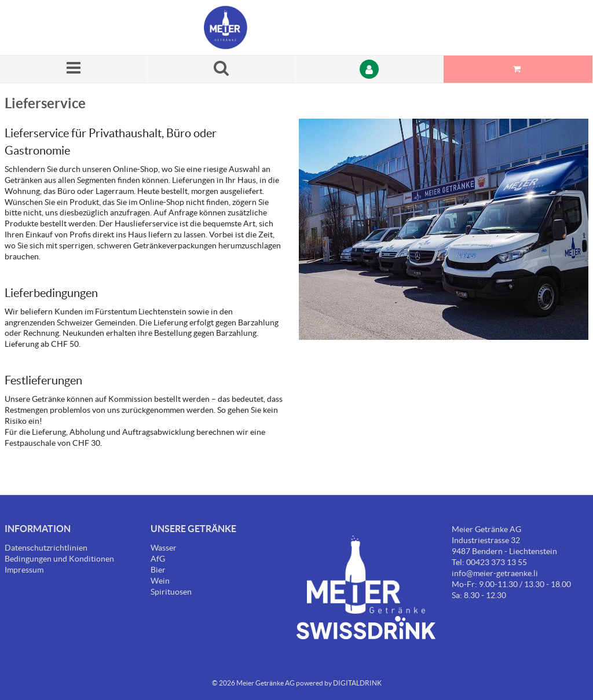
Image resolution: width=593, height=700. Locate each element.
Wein (160, 581)
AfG (158, 559)
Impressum (24, 570)
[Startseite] (259, 28)
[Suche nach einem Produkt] (222, 69)
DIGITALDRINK (357, 683)
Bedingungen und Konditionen (59, 559)
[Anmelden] (370, 69)
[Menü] (74, 69)
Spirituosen (171, 592)
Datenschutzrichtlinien (46, 548)
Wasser (164, 548)
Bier (158, 570)
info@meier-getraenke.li (495, 573)
